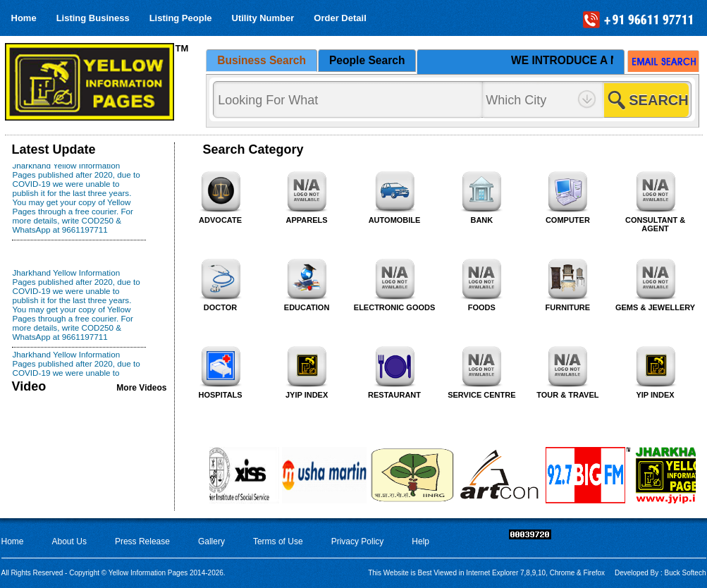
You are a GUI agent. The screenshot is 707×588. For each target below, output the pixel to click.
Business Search (262, 60)
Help (420, 541)
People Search (367, 60)
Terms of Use (278, 541)
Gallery (211, 541)
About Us (69, 541)
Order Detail (340, 18)
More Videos (141, 388)
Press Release (142, 541)
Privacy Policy (358, 541)
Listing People (181, 18)
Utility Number (263, 18)
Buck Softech (684, 573)
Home (24, 18)
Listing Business (93, 18)
